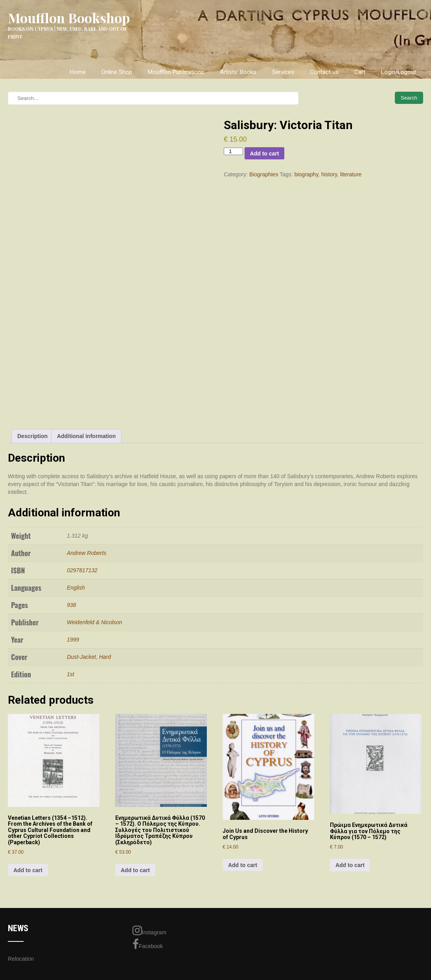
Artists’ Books (238, 72)
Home (78, 72)
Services (283, 72)
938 (71, 605)
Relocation (21, 959)
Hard (105, 657)
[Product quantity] (233, 151)
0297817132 (82, 570)
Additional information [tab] (86, 436)
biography (306, 174)
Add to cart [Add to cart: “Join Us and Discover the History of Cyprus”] (243, 865)
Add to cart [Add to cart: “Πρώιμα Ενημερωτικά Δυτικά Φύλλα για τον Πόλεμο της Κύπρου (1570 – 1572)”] (350, 865)
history (329, 174)
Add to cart (265, 153)
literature (351, 174)
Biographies (264, 174)
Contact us (324, 72)
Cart (360, 72)
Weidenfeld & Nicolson (95, 622)
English (76, 588)
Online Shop (117, 72)
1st (71, 674)
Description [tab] (32, 436)
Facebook (148, 944)
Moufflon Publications (176, 72)
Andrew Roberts (87, 553)
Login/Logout (399, 72)
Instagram (149, 930)
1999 (73, 640)
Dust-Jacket (81, 657)
